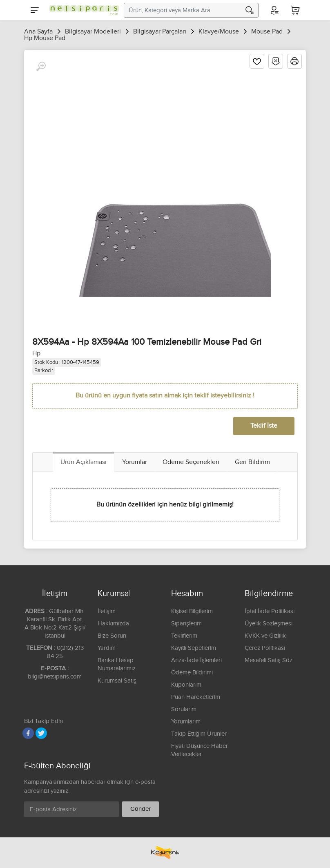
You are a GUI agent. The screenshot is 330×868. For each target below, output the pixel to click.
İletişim (107, 611)
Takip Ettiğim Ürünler (199, 734)
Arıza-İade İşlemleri (196, 660)
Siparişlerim (186, 624)
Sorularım (184, 709)
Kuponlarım (186, 685)
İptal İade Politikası (270, 611)
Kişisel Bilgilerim (192, 611)
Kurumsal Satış (117, 681)
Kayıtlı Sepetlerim (194, 648)
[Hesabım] (274, 10)
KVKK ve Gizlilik (265, 636)
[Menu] (35, 10)
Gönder (140, 809)
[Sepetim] (295, 10)
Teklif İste (264, 426)
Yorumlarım (186, 722)
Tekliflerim (184, 636)
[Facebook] (28, 733)
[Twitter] (41, 733)
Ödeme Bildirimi (192, 673)
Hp (36, 354)
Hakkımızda (113, 624)
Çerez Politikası (265, 648)
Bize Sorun (112, 636)
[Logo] (82, 10)
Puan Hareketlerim (196, 697)
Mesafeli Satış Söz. (269, 660)
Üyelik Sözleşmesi (269, 624)
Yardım (107, 648)
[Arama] (250, 10)
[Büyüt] (41, 67)
